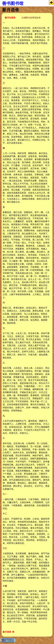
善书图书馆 (13, 3)
